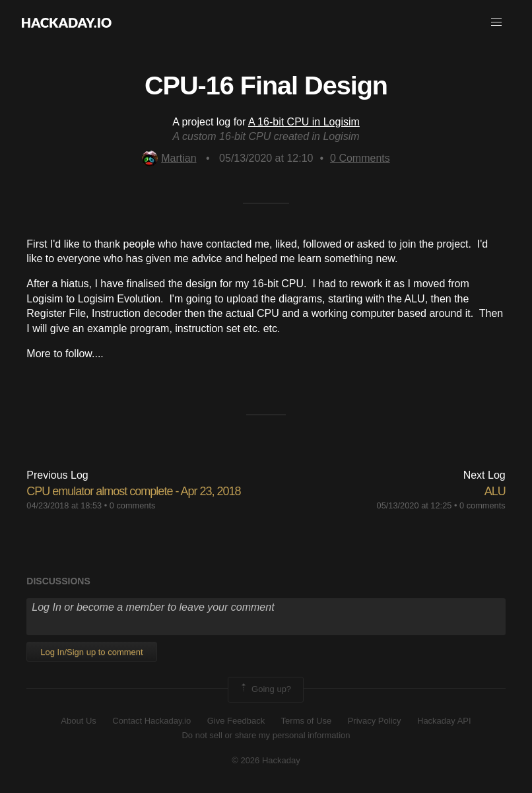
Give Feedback (236, 721)
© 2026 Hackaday (266, 760)
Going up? (265, 689)
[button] (496, 22)
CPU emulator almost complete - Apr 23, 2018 (133, 491)
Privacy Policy (375, 721)
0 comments (133, 505)
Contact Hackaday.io (151, 721)
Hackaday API (444, 721)
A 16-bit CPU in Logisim (304, 122)
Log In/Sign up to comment (91, 652)
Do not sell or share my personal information (266, 735)
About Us (78, 721)
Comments (360, 158)
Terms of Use (307, 721)
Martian (169, 158)
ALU (495, 491)
